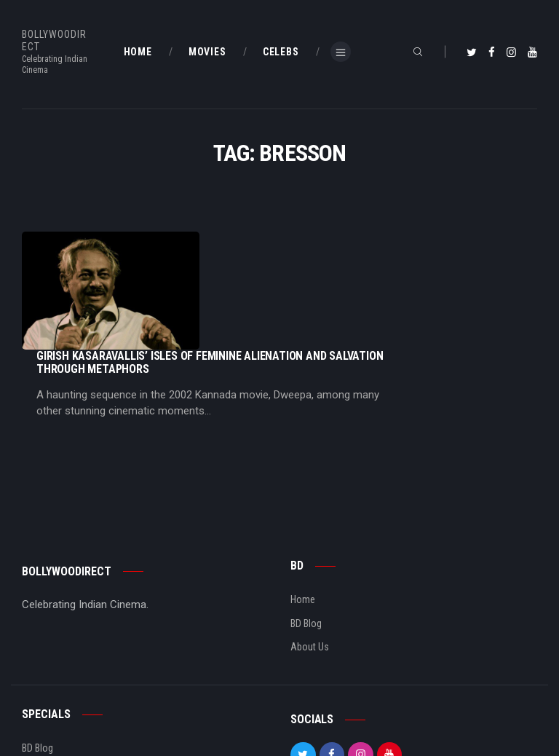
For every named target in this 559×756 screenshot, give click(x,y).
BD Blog (306, 533)
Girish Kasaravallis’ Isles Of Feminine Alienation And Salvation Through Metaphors (355, 245)
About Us (310, 556)
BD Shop (39, 681)
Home (303, 509)
